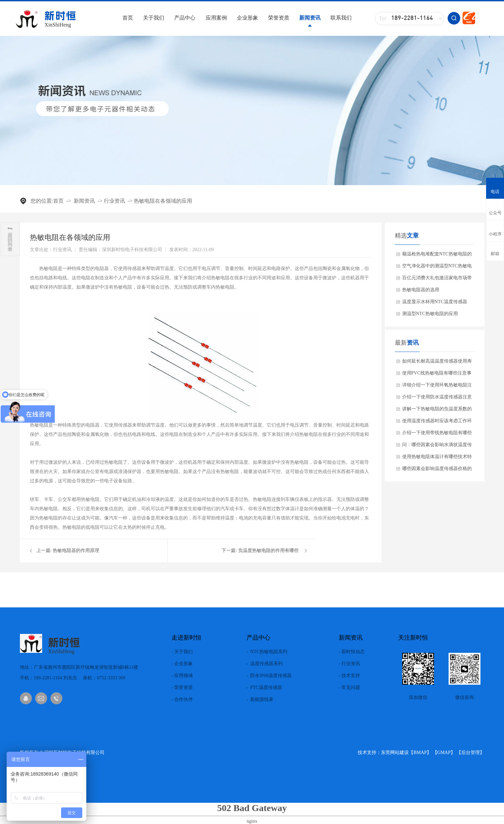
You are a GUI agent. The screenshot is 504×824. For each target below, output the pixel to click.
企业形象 (248, 18)
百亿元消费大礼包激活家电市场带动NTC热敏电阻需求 (437, 280)
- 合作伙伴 (182, 700)
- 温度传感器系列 (265, 664)
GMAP (444, 753)
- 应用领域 (182, 676)
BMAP (420, 753)
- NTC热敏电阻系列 (267, 652)
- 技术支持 (349, 676)
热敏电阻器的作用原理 (76, 550)
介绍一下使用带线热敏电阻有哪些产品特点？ (437, 435)
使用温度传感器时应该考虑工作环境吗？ (437, 423)
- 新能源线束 (260, 700)
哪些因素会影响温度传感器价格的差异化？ (437, 470)
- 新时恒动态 (352, 652)
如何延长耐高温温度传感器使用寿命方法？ (437, 363)
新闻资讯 (310, 18)
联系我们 (341, 18)
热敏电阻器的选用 (421, 290)
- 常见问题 (349, 688)
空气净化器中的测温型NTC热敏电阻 (437, 268)
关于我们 (154, 18)
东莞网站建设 (395, 753)
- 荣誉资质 (182, 688)
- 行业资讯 (349, 664)
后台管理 (470, 753)
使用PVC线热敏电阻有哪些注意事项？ (437, 375)
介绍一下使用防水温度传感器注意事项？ (437, 399)
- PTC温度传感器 (264, 688)
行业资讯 (114, 201)
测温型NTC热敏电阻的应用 (430, 314)
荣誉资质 (279, 18)
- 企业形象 (182, 664)
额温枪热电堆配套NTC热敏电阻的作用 (437, 256)
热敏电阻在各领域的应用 (163, 201)
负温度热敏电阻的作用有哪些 (268, 550)
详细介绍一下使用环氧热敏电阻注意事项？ (437, 387)
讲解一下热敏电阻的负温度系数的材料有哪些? (437, 411)
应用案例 (216, 18)
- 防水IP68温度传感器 (269, 676)
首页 (128, 18)
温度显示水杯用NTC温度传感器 (435, 302)
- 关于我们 (182, 652)
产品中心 (185, 18)
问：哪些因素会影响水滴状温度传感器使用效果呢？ (437, 446)
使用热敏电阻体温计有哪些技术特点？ (437, 458)
